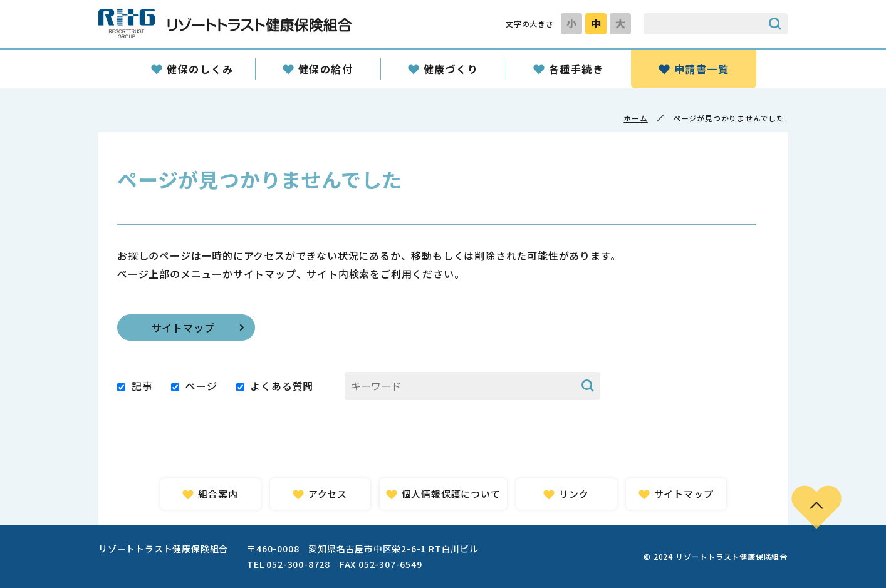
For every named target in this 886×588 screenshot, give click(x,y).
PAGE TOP (816, 507)
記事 (142, 386)
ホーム (635, 118)
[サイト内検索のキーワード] (703, 24)
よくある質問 (282, 386)
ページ (201, 386)
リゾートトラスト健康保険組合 (225, 24)
